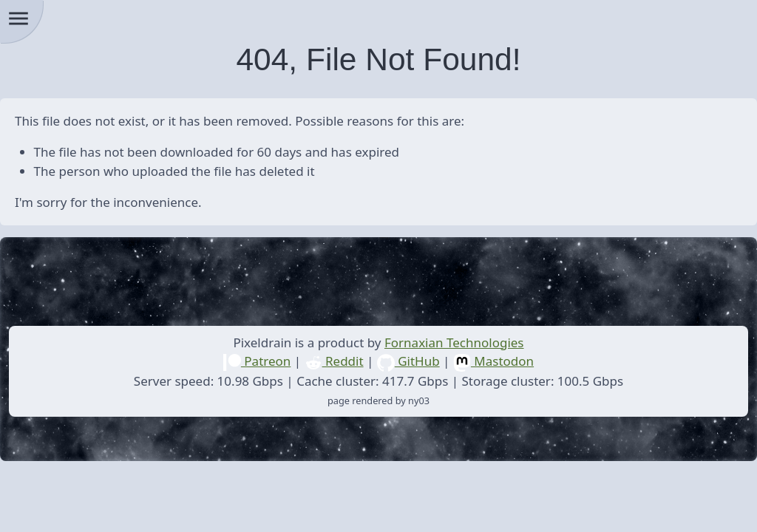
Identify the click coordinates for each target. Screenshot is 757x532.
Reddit (334, 361)
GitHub (408, 361)
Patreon (257, 361)
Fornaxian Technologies (454, 342)
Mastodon (493, 361)
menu (18, 18)
